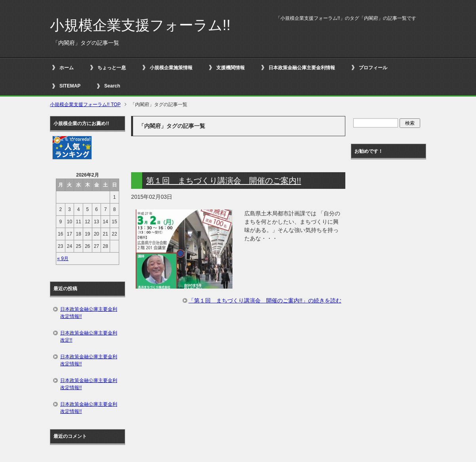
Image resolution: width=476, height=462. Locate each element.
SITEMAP (70, 86)
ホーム (67, 68)
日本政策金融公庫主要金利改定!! (89, 337)
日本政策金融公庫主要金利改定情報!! (89, 313)
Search (112, 86)
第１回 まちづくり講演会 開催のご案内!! (224, 181)
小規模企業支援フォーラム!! (140, 25)
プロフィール (373, 68)
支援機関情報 (230, 68)
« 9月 (63, 259)
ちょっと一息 (112, 68)
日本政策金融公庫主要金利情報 (302, 68)
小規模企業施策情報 (171, 68)
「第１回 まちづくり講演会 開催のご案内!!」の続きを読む (265, 300)
